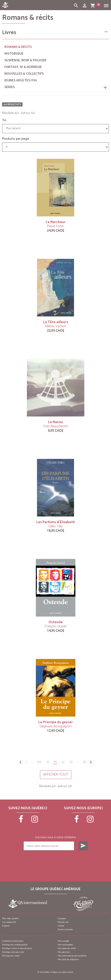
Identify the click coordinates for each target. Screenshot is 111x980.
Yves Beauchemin (56, 426)
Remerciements (65, 930)
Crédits (61, 926)
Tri (4, 121)
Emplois (6, 926)
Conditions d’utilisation (13, 941)
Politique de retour (11, 956)
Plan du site (63, 922)
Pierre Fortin (56, 226)
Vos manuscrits (9, 922)
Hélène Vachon (56, 326)
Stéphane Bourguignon (55, 726)
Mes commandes (65, 945)
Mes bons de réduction (68, 959)
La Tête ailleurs (56, 322)
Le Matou (55, 422)
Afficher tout (56, 775)
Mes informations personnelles (72, 956)
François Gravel (55, 626)
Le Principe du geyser (56, 722)
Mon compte (63, 941)
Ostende (56, 622)
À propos (62, 918)
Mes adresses (64, 952)
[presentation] (55, 862)
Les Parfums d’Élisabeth (56, 522)
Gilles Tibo (55, 526)
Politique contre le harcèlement (17, 948)
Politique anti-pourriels (13, 952)
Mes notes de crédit (67, 948)
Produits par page (16, 139)
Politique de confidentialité (15, 945)
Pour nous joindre (10, 918)
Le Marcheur (56, 222)
